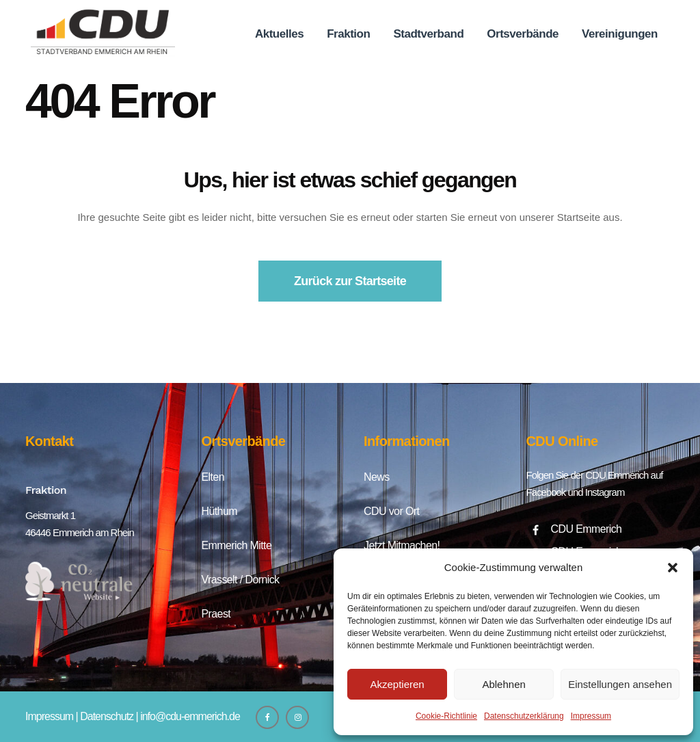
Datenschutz (107, 716)
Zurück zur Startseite (350, 281)
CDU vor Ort (391, 511)
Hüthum (219, 511)
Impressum (591, 716)
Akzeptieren (397, 684)
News (377, 477)
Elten (213, 477)
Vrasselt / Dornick (241, 580)
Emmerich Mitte (237, 545)
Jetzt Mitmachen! (402, 545)
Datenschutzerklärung (524, 716)
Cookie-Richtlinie (446, 716)
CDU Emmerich (587, 529)
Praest (216, 614)
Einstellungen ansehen (620, 684)
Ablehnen (503, 684)
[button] (673, 568)
